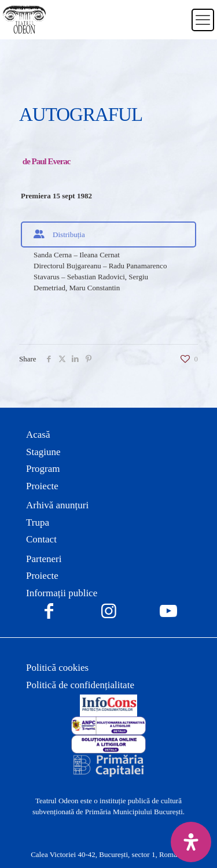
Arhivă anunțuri (57, 505)
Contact (41, 539)
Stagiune (43, 452)
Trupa (38, 522)
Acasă (38, 435)
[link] (109, 706)
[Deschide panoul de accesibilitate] (191, 842)
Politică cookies (57, 668)
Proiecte (42, 486)
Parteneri (44, 559)
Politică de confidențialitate (80, 685)
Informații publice (62, 593)
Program (43, 469)
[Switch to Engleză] (175, 27)
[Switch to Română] (175, 13)
